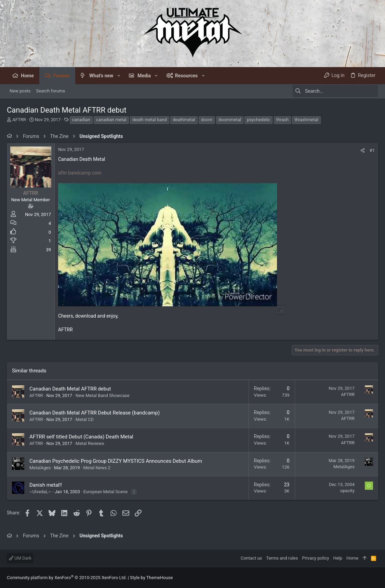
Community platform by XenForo (67, 578)
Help (338, 558)
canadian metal (111, 120)
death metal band (150, 120)
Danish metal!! (46, 485)
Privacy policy (315, 558)
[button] (118, 76)
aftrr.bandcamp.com (80, 173)
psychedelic (258, 120)
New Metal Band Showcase (103, 395)
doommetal (230, 120)
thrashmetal (306, 120)
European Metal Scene (105, 492)
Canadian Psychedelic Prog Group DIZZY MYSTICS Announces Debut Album (116, 461)
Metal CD (85, 419)
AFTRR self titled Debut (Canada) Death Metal (81, 437)
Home (352, 558)
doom (207, 120)
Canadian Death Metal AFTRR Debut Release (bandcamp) (95, 413)
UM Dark (20, 558)
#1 (372, 150)
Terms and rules (282, 558)
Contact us (251, 558)
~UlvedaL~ (40, 492)
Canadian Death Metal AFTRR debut (70, 389)
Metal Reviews (90, 443)
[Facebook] (375, 578)
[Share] (363, 150)
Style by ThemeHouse (151, 578)
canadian (81, 120)
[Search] (335, 91)
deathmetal (184, 120)
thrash (283, 120)
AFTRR (19, 120)
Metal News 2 (97, 468)
